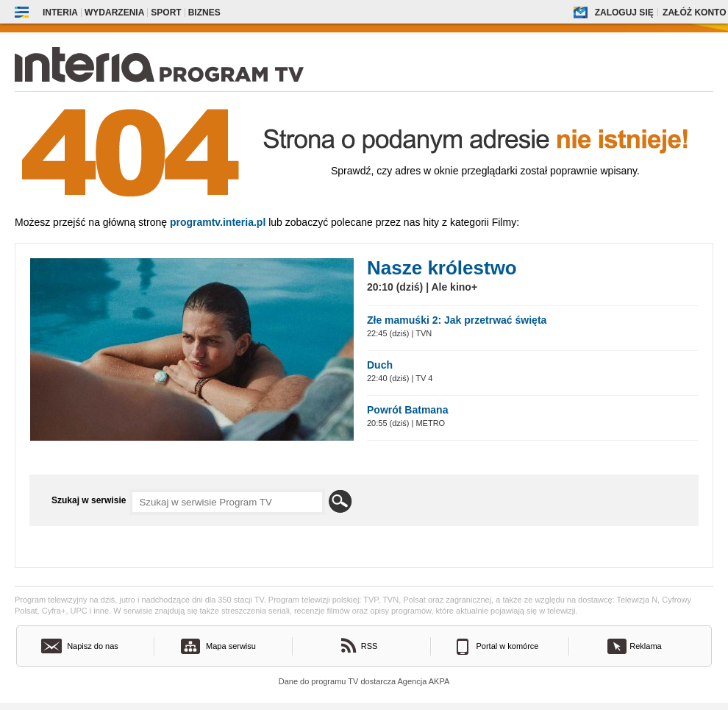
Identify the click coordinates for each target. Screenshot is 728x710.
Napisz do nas (93, 646)
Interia (60, 13)
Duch (380, 365)
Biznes (204, 13)
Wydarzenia (114, 13)
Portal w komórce (508, 646)
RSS (370, 646)
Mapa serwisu (231, 646)
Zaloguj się (624, 13)
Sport (166, 13)
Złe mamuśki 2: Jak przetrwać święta (457, 320)
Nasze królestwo (442, 268)
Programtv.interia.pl (218, 222)
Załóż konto (694, 13)
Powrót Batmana (407, 410)
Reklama (645, 646)
